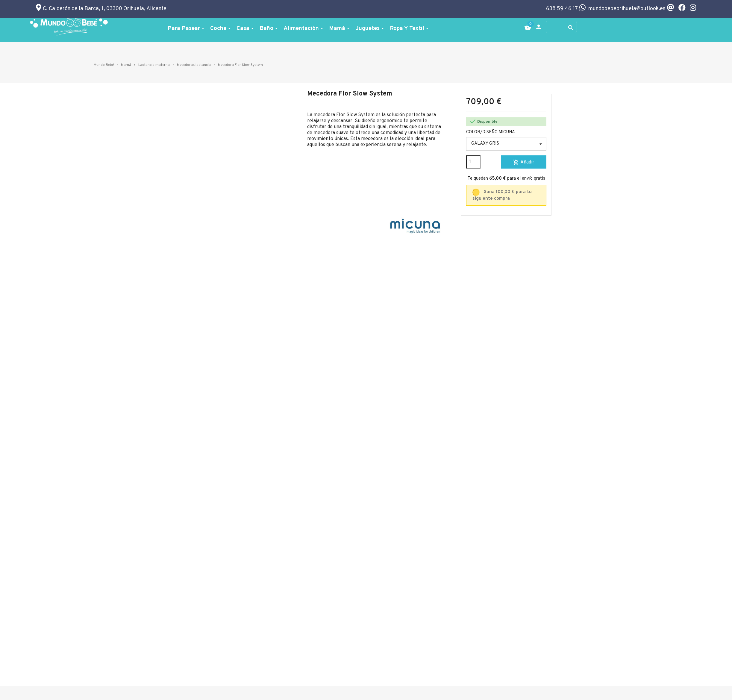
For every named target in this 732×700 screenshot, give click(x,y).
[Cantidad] (473, 162)
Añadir (524, 162)
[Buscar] (561, 27)
